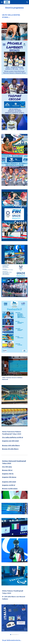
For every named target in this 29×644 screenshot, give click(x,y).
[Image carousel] (15, 620)
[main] (15, 8)
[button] (2, 2)
